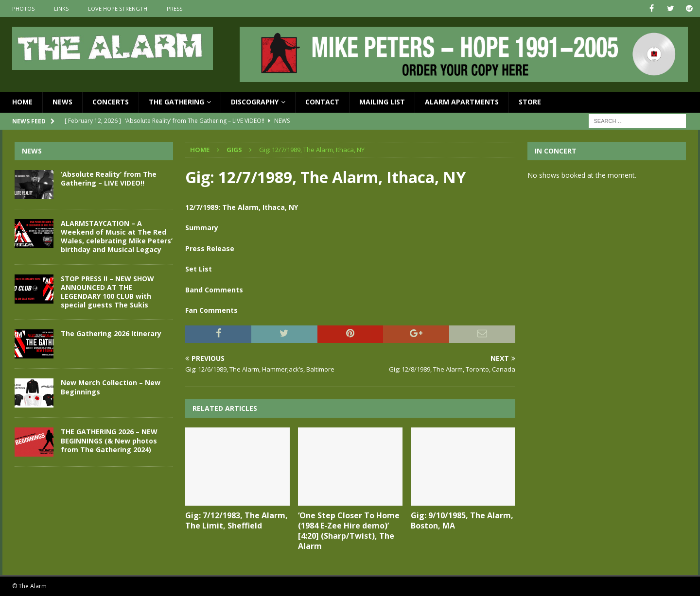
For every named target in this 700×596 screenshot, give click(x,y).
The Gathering (176, 102)
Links (61, 9)
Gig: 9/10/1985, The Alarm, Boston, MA (462, 520)
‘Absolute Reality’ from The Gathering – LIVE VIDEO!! (109, 179)
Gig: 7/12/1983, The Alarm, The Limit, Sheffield (236, 520)
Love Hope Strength (118, 9)
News (62, 102)
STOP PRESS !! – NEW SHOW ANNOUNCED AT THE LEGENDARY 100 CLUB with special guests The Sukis (107, 291)
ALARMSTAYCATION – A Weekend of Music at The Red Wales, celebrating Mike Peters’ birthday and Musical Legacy (117, 237)
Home (22, 102)
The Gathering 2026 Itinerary (111, 333)
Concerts (111, 102)
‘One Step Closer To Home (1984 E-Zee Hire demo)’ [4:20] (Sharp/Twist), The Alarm (349, 530)
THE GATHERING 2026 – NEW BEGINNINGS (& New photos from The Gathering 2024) (109, 440)
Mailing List (382, 102)
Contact (322, 102)
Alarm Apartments (462, 102)
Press (175, 9)
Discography (255, 102)
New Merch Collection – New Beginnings (111, 387)
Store (530, 102)
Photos (23, 9)
